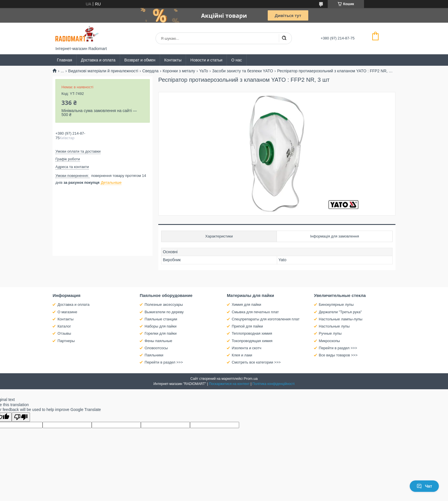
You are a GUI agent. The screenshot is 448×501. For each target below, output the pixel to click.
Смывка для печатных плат (255, 312)
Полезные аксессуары (164, 305)
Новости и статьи (206, 60)
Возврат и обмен (140, 60)
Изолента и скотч (247, 348)
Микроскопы (329, 341)
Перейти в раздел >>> (164, 362)
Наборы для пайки (161, 326)
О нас (236, 60)
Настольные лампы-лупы (341, 319)
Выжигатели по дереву (164, 312)
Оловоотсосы (156, 348)
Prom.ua (251, 379)
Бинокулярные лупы (336, 305)
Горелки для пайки (161, 333)
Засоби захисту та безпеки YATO (243, 71)
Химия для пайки (246, 305)
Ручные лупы (330, 333)
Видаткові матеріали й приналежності (103, 71)
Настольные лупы (334, 326)
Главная (64, 60)
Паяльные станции (161, 319)
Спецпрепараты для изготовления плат (266, 319)
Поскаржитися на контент (229, 384)
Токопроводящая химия (252, 341)
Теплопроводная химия (252, 333)
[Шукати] (284, 38)
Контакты (173, 60)
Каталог (64, 326)
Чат (424, 486)
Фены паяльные (158, 341)
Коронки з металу (179, 71)
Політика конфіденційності (273, 384)
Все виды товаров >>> (338, 355)
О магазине (67, 312)
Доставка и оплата (98, 60)
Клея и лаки (242, 355)
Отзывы (64, 333)
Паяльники (154, 355)
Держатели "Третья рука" (340, 312)
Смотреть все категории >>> (256, 362)
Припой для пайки (247, 326)
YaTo (204, 71)
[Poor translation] (21, 417)
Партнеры (66, 341)
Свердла (150, 71)
